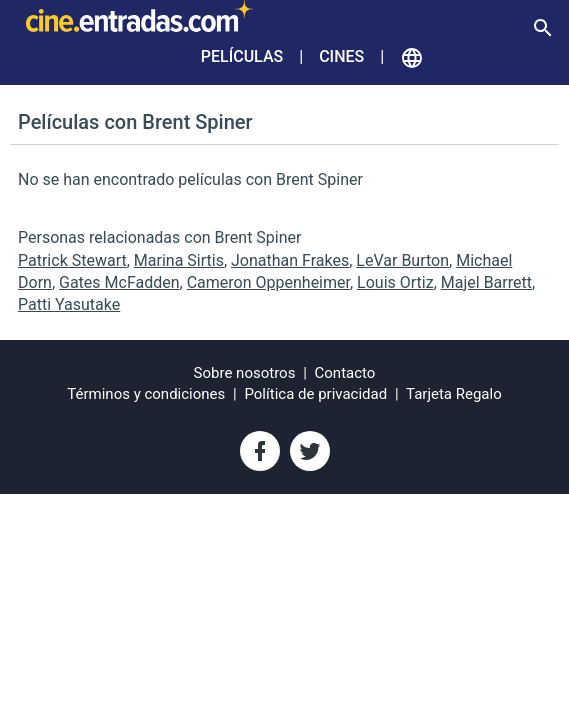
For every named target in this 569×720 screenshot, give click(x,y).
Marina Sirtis (179, 260)
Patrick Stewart (72, 260)
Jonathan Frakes (290, 260)
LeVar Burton (402, 260)
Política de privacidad (315, 394)
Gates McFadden (119, 282)
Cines (341, 56)
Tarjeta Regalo (454, 394)
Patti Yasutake (69, 304)
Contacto (345, 373)
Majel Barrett (486, 282)
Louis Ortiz (395, 282)
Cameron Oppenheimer (268, 282)
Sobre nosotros (245, 373)
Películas (242, 56)
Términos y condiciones (146, 394)
